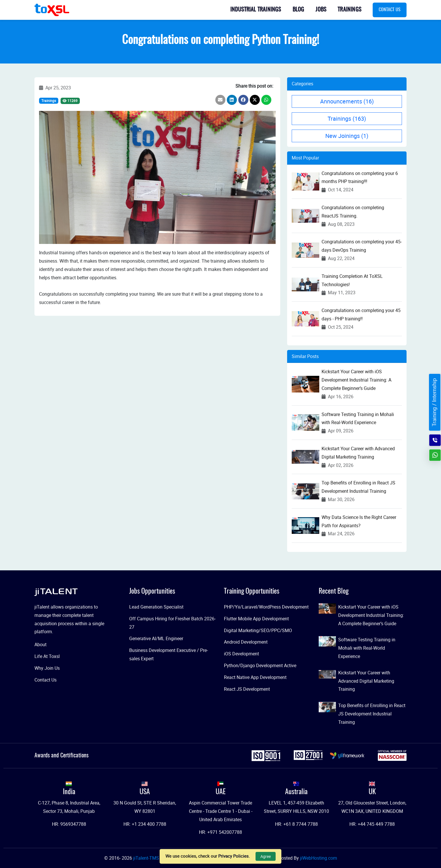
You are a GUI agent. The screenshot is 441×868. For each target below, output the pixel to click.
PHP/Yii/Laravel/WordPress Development (266, 607)
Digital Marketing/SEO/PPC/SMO (258, 630)
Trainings (349, 10)
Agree (266, 856)
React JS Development (247, 689)
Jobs (321, 10)
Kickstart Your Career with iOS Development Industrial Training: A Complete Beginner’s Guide (356, 380)
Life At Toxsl (47, 656)
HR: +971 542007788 (220, 832)
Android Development (246, 642)
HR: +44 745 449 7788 (372, 824)
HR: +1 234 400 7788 (145, 824)
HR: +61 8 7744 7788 (296, 824)
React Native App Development (255, 677)
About (40, 644)
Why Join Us (47, 668)
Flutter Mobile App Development (256, 619)
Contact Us (390, 10)
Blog (298, 10)
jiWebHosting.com (319, 858)
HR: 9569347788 (69, 824)
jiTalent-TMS (147, 858)
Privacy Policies (233, 856)
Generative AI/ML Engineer (156, 638)
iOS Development (241, 654)
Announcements (347, 101)
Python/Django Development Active (260, 665)
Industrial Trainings (256, 10)
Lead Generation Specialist (156, 607)
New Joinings (347, 136)
